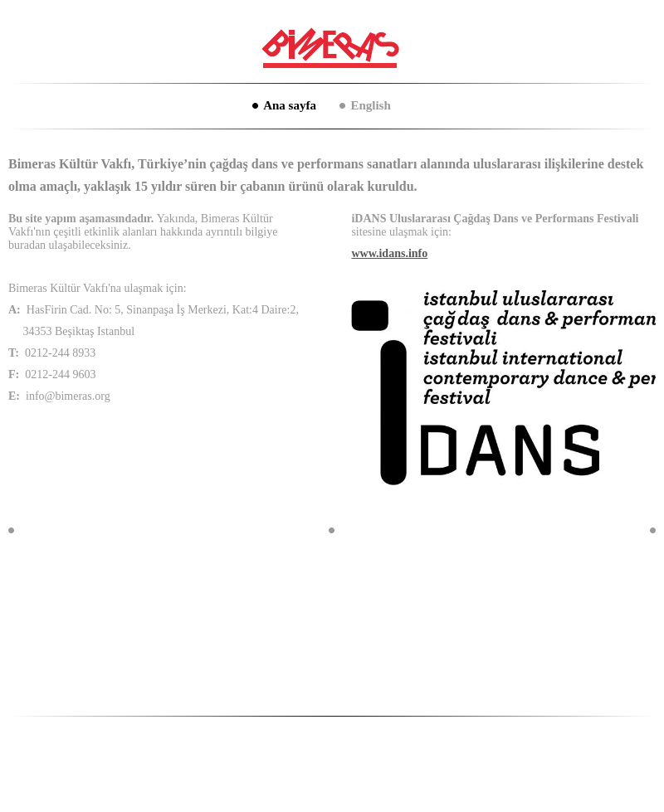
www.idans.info (389, 253)
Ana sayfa (290, 105)
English (370, 105)
